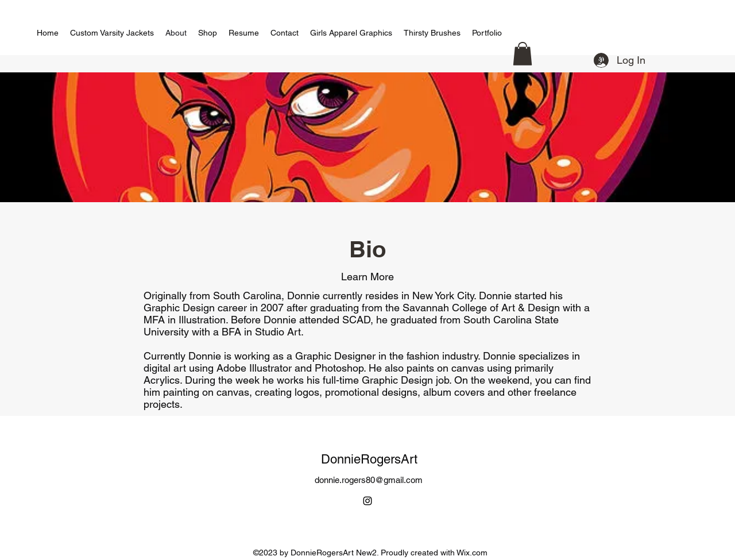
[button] (523, 54)
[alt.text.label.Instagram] (367, 501)
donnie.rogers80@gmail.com (369, 480)
